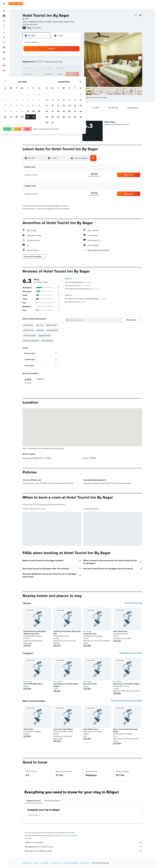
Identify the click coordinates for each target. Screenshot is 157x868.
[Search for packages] (4, 26)
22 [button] (58, 74)
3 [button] (69, 57)
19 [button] (41, 74)
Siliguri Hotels (85, 863)
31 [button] (69, 80)
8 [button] (58, 63)
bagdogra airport (45, 335)
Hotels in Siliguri (34, 815)
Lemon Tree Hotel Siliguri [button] (63, 729)
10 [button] (69, 63)
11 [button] (75, 63)
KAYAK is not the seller (84, 842)
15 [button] (58, 69)
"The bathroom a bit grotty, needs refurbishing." (86, 299)
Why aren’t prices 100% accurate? (84, 851)
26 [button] (41, 80)
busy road (40, 325)
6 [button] (47, 63)
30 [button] (63, 80)
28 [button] (52, 80)
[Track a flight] (4, 42)
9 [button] (63, 63)
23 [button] (63, 74)
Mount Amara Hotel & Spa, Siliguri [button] (127, 684)
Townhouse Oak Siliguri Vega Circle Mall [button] (67, 633)
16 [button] (63, 69)
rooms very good (30, 335)
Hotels (37, 863)
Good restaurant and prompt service (82, 289)
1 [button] (58, 57)
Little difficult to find (76, 302)
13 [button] (47, 69)
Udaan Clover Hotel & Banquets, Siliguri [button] (126, 730)
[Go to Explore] (4, 37)
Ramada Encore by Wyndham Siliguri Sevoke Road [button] (35, 633)
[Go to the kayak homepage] (16, 4)
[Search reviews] (96, 320)
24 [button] (69, 74)
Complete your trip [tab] (34, 801)
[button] (4, 4)
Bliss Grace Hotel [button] (90, 684)
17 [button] (69, 69)
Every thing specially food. (78, 282)
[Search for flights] (4, 11)
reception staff (51, 325)
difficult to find (29, 330)
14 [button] (52, 69)
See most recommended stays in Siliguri (127, 701)
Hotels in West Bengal (71, 863)
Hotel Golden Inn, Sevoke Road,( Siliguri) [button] (66, 685)
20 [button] (46, 74)
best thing (40, 330)
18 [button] (75, 69)
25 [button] (75, 74)
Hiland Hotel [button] (29, 729)
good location (29, 325)
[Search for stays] (4, 16)
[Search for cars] (4, 21)
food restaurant (52, 330)
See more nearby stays (134, 603)
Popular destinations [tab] (53, 801)
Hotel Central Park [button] (120, 631)
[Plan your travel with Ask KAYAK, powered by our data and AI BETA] (4, 32)
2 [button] (63, 57)
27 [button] (47, 80)
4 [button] (75, 57)
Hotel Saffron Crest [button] (91, 729)
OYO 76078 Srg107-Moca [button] (33, 684)
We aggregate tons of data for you (84, 847)
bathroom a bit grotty (31, 341)
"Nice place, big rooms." (78, 285)
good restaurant (48, 341)
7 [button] (52, 63)
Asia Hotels (45, 863)
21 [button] (52, 74)
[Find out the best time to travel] (4, 47)
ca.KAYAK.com (27, 863)
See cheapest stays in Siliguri (131, 653)
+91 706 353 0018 (30, 24)
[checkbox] (34, 381)
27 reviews (37, 28)
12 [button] (41, 69)
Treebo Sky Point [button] (90, 634)
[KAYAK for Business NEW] (4, 52)
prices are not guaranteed (69, 835)
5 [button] (41, 63)
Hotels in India (56, 863)
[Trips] (4, 59)
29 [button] (58, 80)
